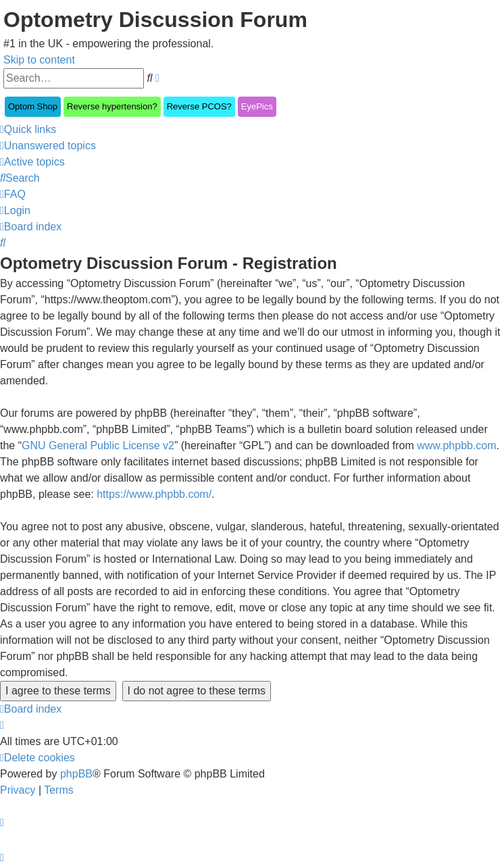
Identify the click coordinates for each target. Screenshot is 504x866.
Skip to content (39, 60)
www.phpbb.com (456, 445)
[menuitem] (48, 146)
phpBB (76, 774)
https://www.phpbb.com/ (154, 494)
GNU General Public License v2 (98, 445)
